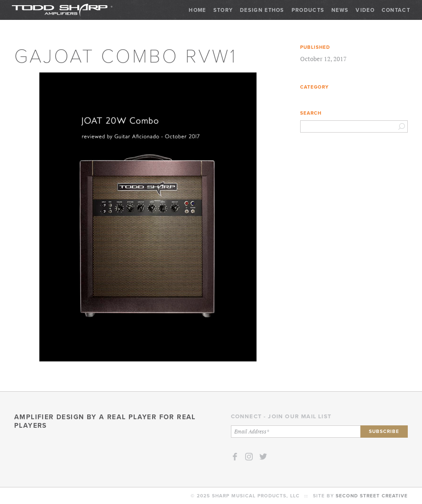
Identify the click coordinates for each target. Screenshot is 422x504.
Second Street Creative (372, 496)
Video (365, 10)
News (340, 10)
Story (223, 10)
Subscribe (384, 431)
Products (308, 10)
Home (197, 10)
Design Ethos (262, 10)
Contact (396, 10)
